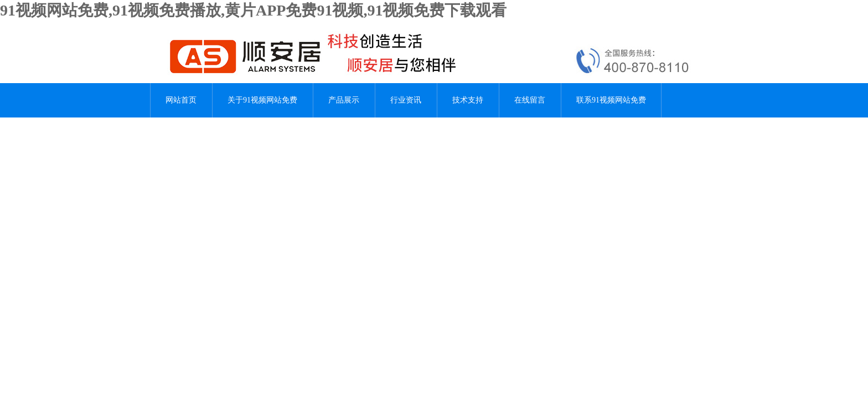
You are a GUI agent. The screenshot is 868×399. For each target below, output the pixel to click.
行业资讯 (406, 100)
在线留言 (530, 100)
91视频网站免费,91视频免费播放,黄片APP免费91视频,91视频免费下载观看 (253, 10)
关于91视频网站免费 (262, 100)
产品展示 (344, 100)
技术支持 (468, 100)
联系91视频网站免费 (611, 100)
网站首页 (181, 100)
